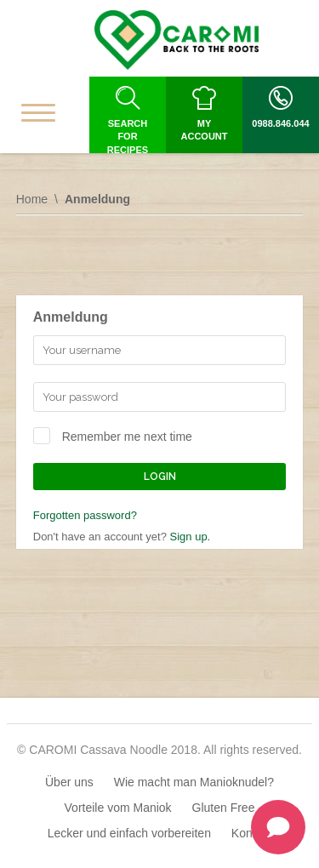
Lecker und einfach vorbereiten (129, 833)
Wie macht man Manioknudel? (194, 782)
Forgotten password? (85, 515)
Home (32, 199)
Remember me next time (127, 437)
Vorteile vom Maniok (118, 808)
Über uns (69, 782)
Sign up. (191, 537)
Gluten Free (224, 808)
